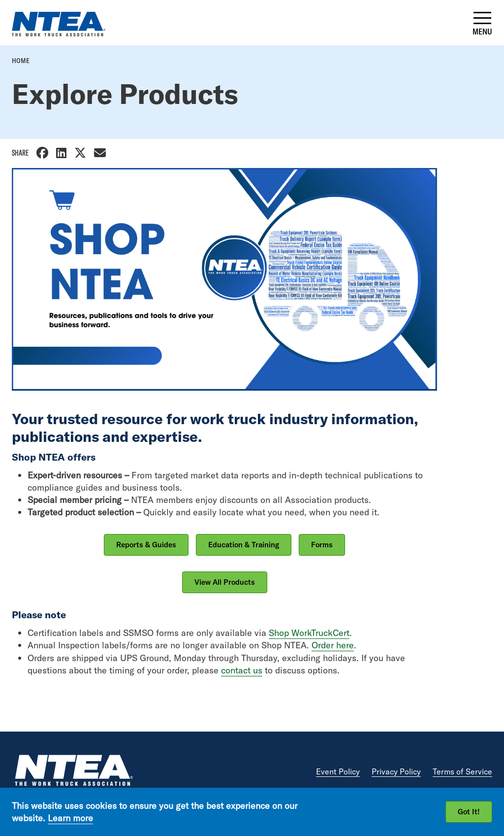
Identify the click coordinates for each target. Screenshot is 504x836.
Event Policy (338, 771)
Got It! (469, 812)
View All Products (225, 582)
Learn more (70, 818)
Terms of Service (462, 771)
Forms (322, 545)
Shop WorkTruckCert (309, 633)
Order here (333, 645)
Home (21, 61)
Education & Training (244, 545)
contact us (242, 670)
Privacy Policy (396, 771)
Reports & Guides (146, 545)
